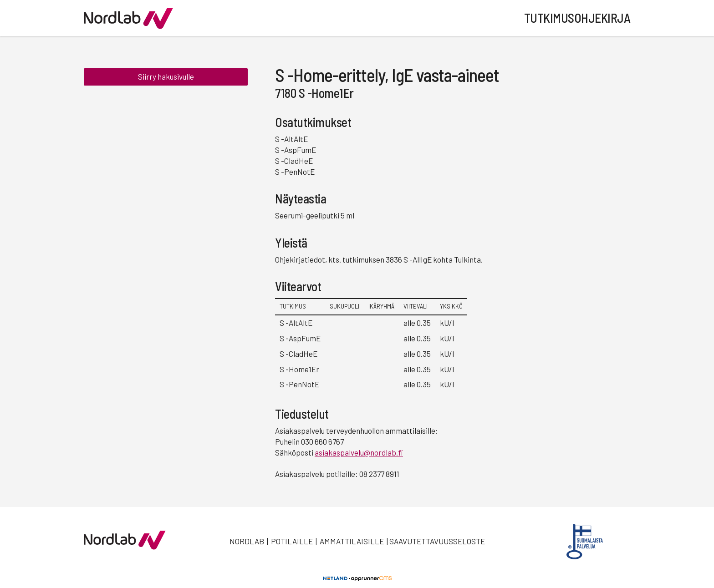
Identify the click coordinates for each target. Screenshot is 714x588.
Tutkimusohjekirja (577, 18)
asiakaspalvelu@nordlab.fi (359, 452)
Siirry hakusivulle (166, 76)
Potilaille (292, 541)
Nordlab (247, 541)
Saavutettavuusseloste (437, 541)
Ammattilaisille (352, 541)
